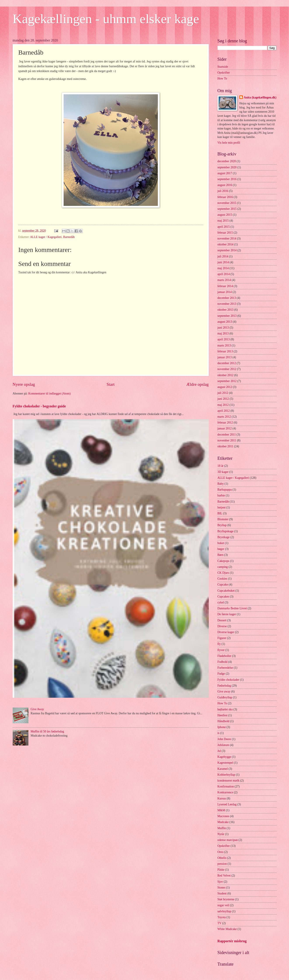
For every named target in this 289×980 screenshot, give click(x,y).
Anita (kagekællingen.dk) (260, 97)
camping (223, 567)
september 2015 (227, 209)
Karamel (223, 769)
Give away (224, 692)
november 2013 (227, 304)
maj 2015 (223, 221)
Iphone (222, 727)
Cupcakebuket (226, 591)
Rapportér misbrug (232, 941)
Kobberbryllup (226, 775)
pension (222, 864)
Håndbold (223, 721)
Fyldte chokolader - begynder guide (39, 406)
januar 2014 (225, 292)
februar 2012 (225, 423)
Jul (219, 751)
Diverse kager (226, 632)
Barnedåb (69, 237)
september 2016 (227, 179)
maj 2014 (223, 268)
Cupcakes (223, 597)
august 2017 (225, 173)
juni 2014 (223, 262)
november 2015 (227, 203)
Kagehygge (224, 757)
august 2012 (225, 387)
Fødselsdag (224, 686)
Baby (221, 484)
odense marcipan (228, 840)
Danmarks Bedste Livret (232, 608)
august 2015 (225, 215)
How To (222, 78)
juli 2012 (223, 393)
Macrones (223, 816)
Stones (222, 888)
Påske (221, 870)
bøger (221, 549)
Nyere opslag (24, 384)
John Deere (224, 739)
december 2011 (227, 435)
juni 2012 (223, 399)
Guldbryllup (225, 697)
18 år (221, 466)
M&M (221, 810)
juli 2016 (223, 191)
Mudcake (223, 822)
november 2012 (227, 369)
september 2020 (227, 167)
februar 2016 (225, 197)
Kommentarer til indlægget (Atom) (50, 394)
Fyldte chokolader (228, 680)
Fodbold (223, 662)
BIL (220, 513)
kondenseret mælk (229, 781)
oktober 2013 (225, 310)
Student (222, 893)
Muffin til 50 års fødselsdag (47, 731)
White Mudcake (227, 929)
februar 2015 (225, 233)
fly (219, 644)
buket (221, 543)
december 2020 (227, 161)
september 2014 (227, 250)
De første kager (227, 614)
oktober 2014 (225, 244)
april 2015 (224, 227)
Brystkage (224, 537)
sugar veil (223, 905)
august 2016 (225, 185)
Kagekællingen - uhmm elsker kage (106, 19)
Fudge (221, 674)
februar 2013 (225, 351)
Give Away (37, 709)
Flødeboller (225, 656)
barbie (221, 495)
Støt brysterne (226, 899)
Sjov (220, 882)
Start (111, 384)
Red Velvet (224, 876)
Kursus (222, 798)
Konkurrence (225, 792)
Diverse (222, 626)
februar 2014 (225, 286)
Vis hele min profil (229, 143)
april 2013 (224, 339)
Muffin (222, 828)
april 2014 (224, 274)
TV (219, 923)
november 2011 (227, 440)
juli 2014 (223, 256)
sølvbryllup (224, 911)
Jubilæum (223, 745)
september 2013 (227, 316)
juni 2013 (223, 328)
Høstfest (223, 715)
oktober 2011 (225, 446)
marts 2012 (224, 417)
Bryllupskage (226, 531)
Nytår (221, 834)
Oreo (221, 852)
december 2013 (227, 298)
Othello (222, 858)
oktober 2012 (225, 375)
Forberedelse (225, 668)
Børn (221, 555)
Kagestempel (225, 763)
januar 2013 (225, 357)
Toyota (222, 917)
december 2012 (227, 363)
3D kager (223, 472)
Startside (223, 67)
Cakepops (223, 561)
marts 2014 (224, 280)
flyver (221, 650)
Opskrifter (224, 73)
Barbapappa (225, 490)
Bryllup (222, 525)
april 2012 (224, 411)
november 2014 (227, 239)
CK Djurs (223, 573)
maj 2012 (223, 405)
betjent (222, 507)
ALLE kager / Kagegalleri (46, 237)
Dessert (222, 620)
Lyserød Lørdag (227, 804)
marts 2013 (224, 345)
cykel (221, 602)
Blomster (223, 519)
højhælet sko (225, 709)
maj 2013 (223, 333)
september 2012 (227, 381)
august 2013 (225, 322)
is (218, 733)
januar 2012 (225, 428)
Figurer (222, 638)
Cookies (222, 579)
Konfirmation (226, 786)
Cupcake (223, 585)
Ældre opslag (197, 384)
